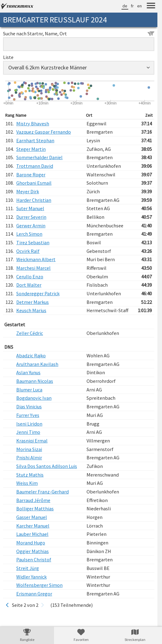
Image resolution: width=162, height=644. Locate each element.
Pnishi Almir (29, 457)
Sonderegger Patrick (38, 293)
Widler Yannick (31, 577)
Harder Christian (34, 200)
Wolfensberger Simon (39, 585)
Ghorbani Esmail (34, 183)
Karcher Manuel (33, 526)
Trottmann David (35, 166)
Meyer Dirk (28, 191)
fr (132, 6)
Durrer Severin (31, 217)
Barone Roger (31, 175)
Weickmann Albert (36, 259)
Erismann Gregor (34, 594)
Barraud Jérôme (33, 500)
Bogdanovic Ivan (34, 398)
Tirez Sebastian (33, 242)
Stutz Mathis (30, 475)
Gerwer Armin (31, 226)
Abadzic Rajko (31, 355)
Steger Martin (31, 149)
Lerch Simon (29, 234)
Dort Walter (29, 285)
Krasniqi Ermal (32, 441)
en (139, 6)
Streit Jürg (28, 568)
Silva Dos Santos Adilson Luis (47, 466)
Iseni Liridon (29, 424)
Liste (8, 57)
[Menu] (151, 6)
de (125, 6)
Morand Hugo (31, 543)
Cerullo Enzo (30, 277)
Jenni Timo (28, 432)
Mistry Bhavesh (33, 124)
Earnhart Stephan (35, 140)
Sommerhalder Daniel (39, 157)
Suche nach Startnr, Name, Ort (79, 33)
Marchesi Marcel (33, 268)
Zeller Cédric (30, 333)
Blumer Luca (29, 390)
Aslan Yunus (28, 372)
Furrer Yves (28, 415)
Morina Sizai (29, 449)
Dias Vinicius (29, 406)
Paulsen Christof (34, 560)
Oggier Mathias (33, 551)
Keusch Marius (31, 310)
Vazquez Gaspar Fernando (44, 132)
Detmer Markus (33, 302)
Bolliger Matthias (35, 509)
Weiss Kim (27, 483)
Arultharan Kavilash (37, 364)
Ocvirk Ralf (28, 251)
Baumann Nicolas (35, 381)
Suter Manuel (30, 208)
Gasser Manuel (32, 517)
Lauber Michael (32, 534)
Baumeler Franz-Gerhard (42, 492)
